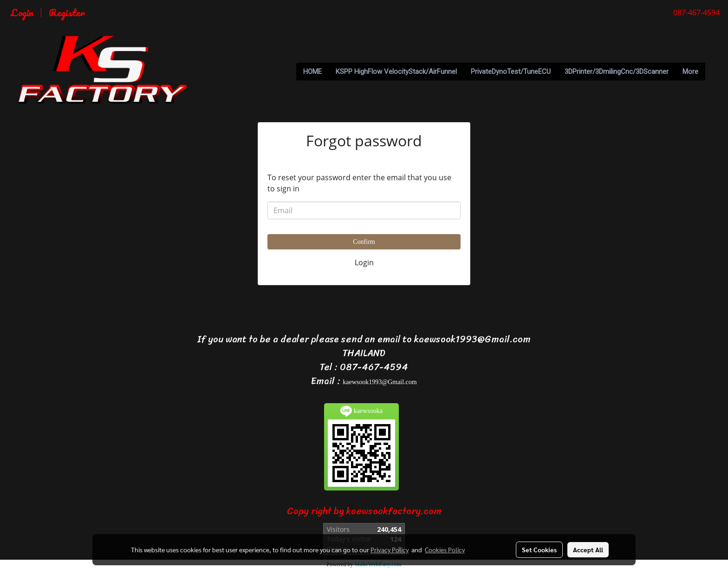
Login (22, 12)
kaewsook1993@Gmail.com (380, 382)
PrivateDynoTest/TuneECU (511, 72)
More (690, 72)
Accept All (588, 549)
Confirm (364, 242)
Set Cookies (539, 549)
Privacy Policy (390, 549)
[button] (714, 72)
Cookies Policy (445, 549)
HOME (312, 72)
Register (67, 12)
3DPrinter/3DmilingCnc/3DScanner (617, 72)
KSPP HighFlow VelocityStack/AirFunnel (396, 72)
